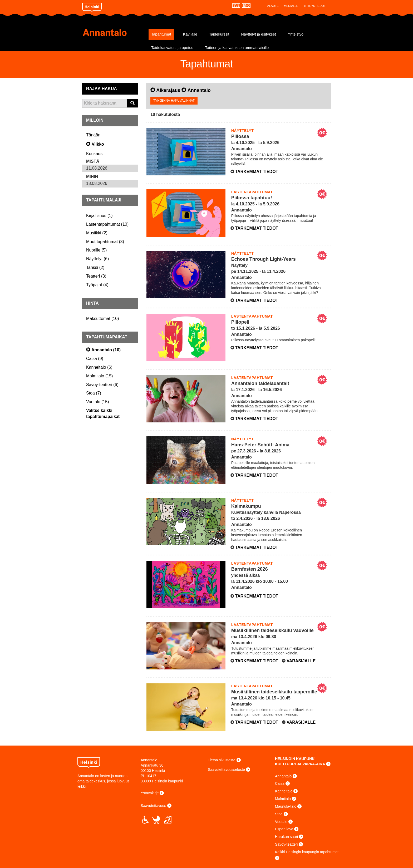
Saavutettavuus (153, 806)
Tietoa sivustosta (222, 760)
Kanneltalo (284, 791)
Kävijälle (190, 34)
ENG (246, 6)
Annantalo (114, 32)
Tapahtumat (161, 34)
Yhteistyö (296, 34)
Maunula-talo (286, 806)
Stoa (279, 814)
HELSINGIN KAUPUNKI (295, 759)
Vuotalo (281, 822)
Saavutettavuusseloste (226, 770)
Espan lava (284, 829)
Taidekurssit (219, 34)
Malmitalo (283, 799)
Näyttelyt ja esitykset (258, 34)
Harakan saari (286, 837)
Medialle (291, 6)
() (99, 216)
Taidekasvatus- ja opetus (172, 48)
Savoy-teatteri (286, 844)
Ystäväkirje (150, 793)
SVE (236, 6)
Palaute (272, 6)
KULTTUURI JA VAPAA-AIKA (300, 764)
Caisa (280, 783)
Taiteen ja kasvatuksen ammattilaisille (237, 48)
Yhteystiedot (314, 6)
